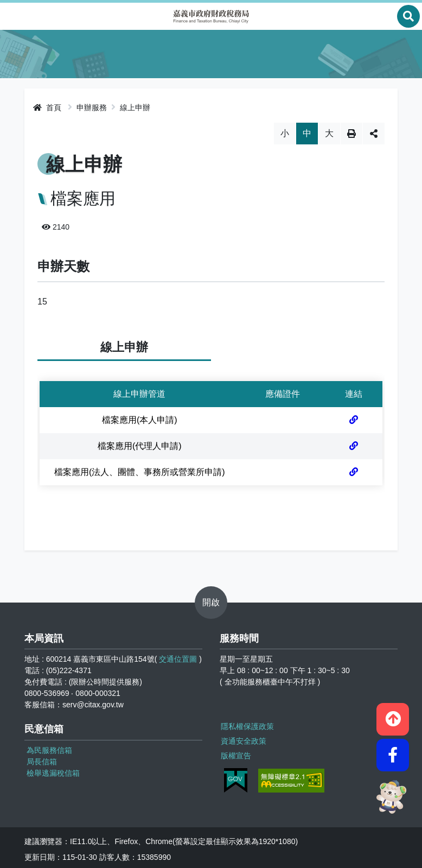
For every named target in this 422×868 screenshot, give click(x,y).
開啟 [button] (211, 602)
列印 (351, 134)
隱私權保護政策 (246, 725)
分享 (374, 134)
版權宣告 (235, 752)
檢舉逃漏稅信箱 (53, 773)
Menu (14, 16)
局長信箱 (42, 762)
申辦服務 (92, 107)
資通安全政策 (242, 738)
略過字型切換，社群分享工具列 (211, 122)
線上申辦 (135, 107)
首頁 (47, 107)
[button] (393, 714)
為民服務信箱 (49, 750)
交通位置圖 (178, 659)
